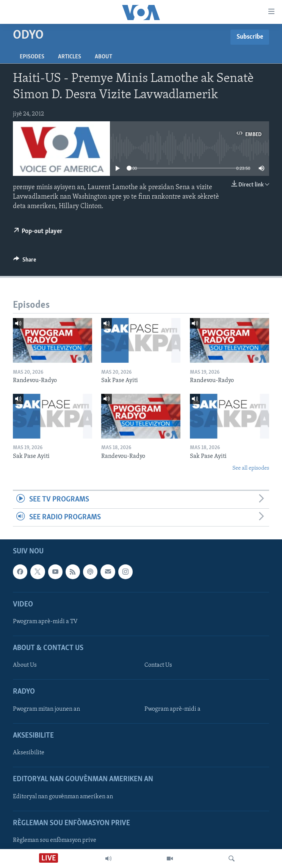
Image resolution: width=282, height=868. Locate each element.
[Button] (25, 262)
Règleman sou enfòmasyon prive (55, 840)
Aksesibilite (29, 753)
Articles (70, 57)
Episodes (32, 57)
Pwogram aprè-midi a (172, 709)
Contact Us (158, 666)
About (103, 57)
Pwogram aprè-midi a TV (45, 622)
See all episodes (251, 468)
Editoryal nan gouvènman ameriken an (63, 797)
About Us (25, 666)
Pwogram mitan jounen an (46, 709)
